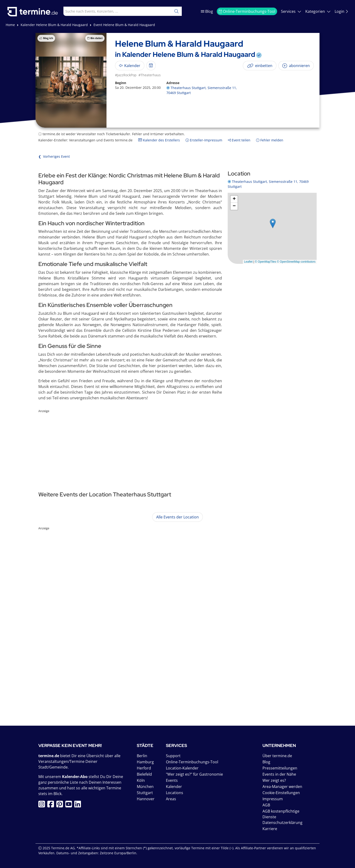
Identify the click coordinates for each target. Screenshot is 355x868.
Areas (171, 799)
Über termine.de (277, 756)
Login (342, 11)
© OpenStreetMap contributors (296, 262)
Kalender (174, 787)
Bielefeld (144, 774)
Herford (144, 768)
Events (172, 780)
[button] (273, 223)
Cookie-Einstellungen (281, 793)
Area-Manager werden (282, 787)
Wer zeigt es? (274, 780)
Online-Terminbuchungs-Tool (247, 11)
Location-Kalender (182, 768)
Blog (207, 11)
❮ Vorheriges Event (54, 156)
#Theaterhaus (150, 75)
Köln (141, 780)
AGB (266, 805)
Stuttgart (145, 793)
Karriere (270, 829)
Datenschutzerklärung (282, 823)
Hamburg (145, 762)
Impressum (273, 799)
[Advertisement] (177, 447)
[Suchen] (177, 11)
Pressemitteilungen (280, 768)
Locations (175, 793)
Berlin (142, 756)
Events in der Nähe (279, 774)
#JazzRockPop (126, 75)
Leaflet (248, 262)
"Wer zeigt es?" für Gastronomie (194, 774)
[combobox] (113, 11)
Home (10, 25)
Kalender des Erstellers (159, 140)
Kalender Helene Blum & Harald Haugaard (54, 25)
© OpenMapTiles (266, 262)
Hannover (146, 799)
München (145, 787)
